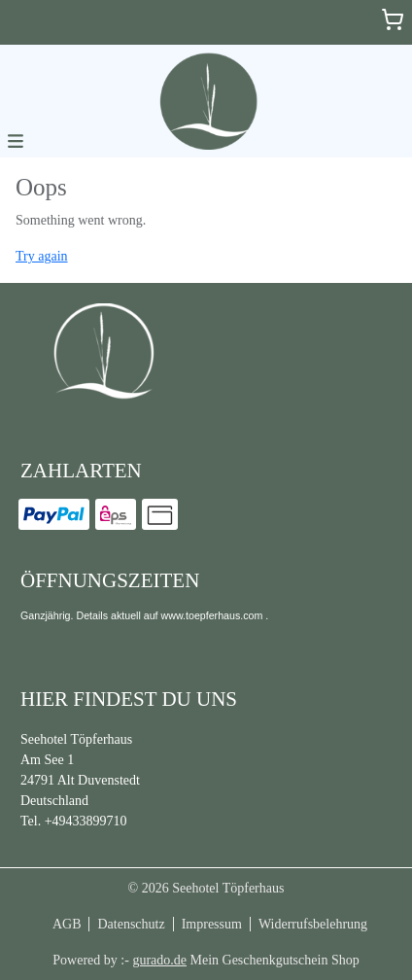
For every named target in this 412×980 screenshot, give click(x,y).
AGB (67, 924)
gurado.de (159, 960)
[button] (16, 140)
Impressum (212, 924)
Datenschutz (131, 924)
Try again (42, 256)
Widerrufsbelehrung (313, 924)
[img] (206, 101)
